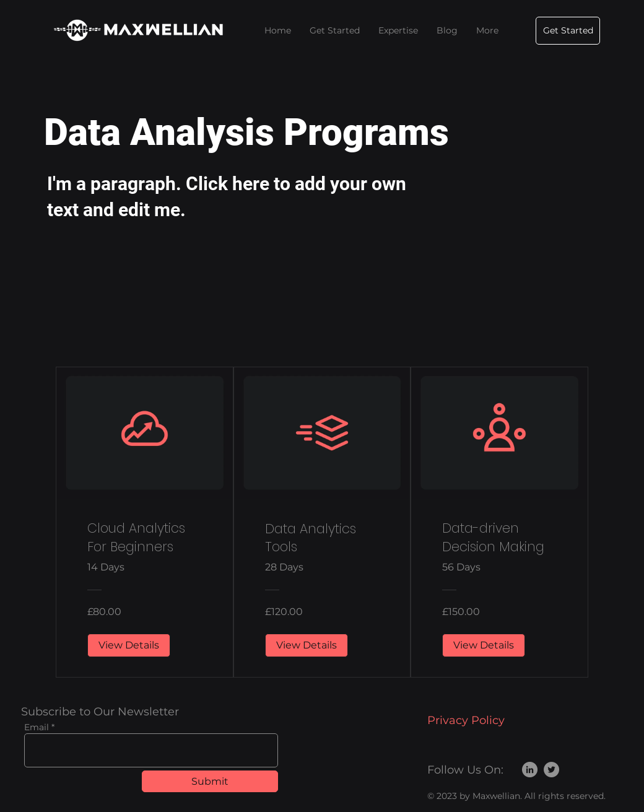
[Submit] (210, 781)
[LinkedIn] (530, 770)
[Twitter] (551, 770)
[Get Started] (568, 31)
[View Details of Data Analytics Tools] (307, 645)
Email (37, 727)
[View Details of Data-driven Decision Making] (484, 645)
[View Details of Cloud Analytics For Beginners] (129, 645)
